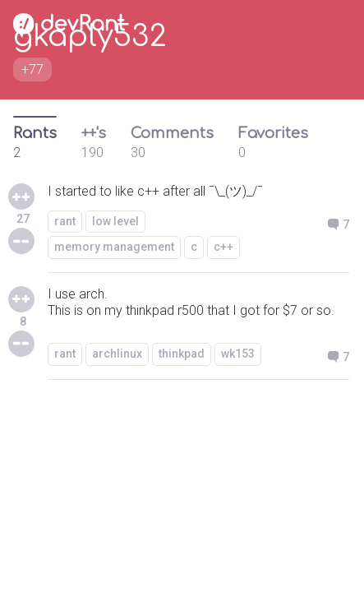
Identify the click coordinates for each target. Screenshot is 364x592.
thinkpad (182, 354)
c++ (223, 247)
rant (65, 221)
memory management (114, 247)
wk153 (238, 354)
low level (115, 221)
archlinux (117, 354)
